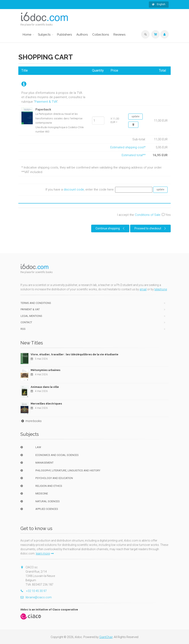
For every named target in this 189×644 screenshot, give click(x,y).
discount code (74, 189)
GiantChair (106, 637)
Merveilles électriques (46, 404)
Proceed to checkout (151, 228)
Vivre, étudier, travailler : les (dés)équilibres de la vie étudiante (75, 354)
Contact (26, 322)
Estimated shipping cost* (128, 147)
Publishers (64, 35)
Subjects (44, 35)
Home (27, 35)
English (159, 4)
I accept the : (144, 215)
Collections (101, 35)
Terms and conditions (36, 303)
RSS (23, 329)
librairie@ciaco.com (36, 597)
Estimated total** (134, 155)
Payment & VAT (30, 309)
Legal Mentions (31, 316)
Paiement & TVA (46, 102)
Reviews (119, 35)
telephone (161, 289)
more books (31, 421)
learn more (45, 553)
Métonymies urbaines (45, 370)
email (143, 289)
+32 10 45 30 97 (34, 591)
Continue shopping (111, 228)
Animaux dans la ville (45, 387)
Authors (82, 35)
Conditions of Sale (148, 215)
